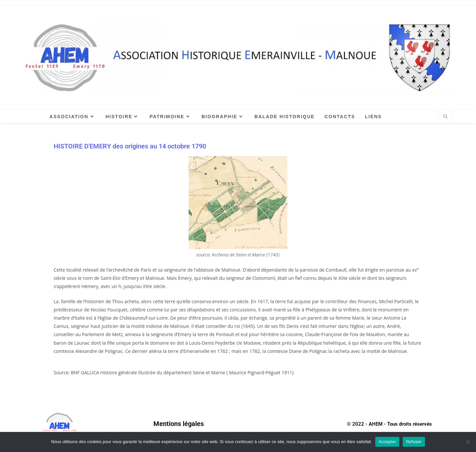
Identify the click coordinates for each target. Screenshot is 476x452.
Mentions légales (179, 424)
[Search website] (445, 117)
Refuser (414, 442)
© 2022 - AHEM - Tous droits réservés (389, 424)
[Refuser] (468, 442)
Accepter (387, 442)
